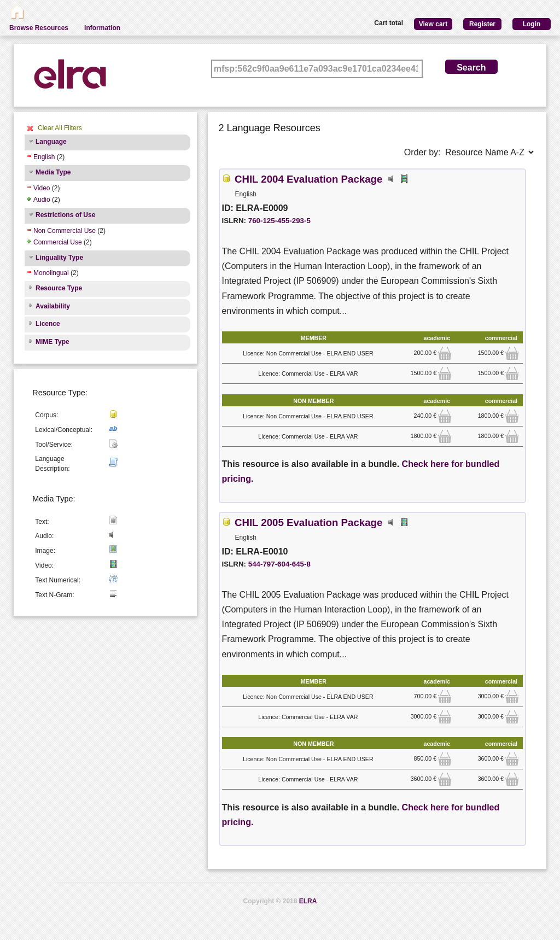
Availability (53, 306)
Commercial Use (58, 242)
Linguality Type (59, 258)
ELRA (308, 901)
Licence (48, 324)
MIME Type (52, 342)
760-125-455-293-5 (279, 221)
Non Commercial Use (65, 231)
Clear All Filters (60, 128)
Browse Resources (39, 28)
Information (102, 28)
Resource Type (59, 288)
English (44, 157)
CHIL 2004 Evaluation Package (308, 179)
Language (51, 142)
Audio (42, 200)
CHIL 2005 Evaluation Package (308, 522)
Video (42, 188)
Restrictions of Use (65, 215)
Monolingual (51, 273)
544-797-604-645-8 (279, 564)
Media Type (53, 172)
